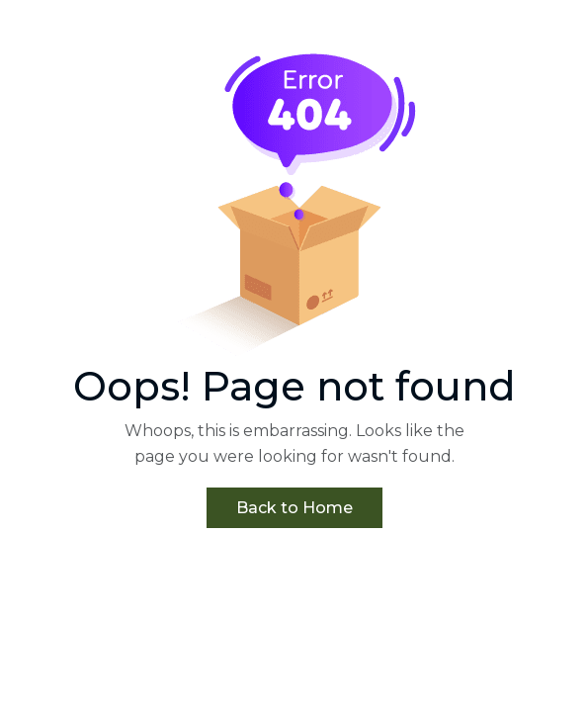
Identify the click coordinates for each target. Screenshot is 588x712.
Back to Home (294, 508)
